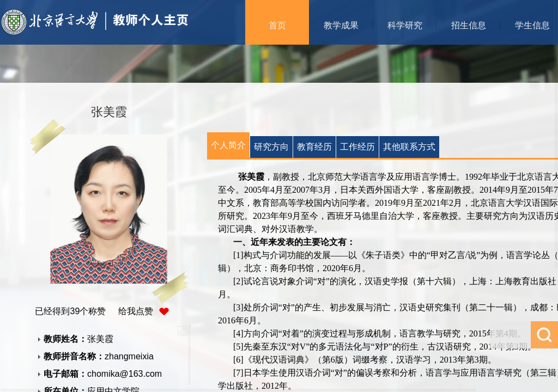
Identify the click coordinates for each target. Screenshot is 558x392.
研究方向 (271, 147)
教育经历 (314, 147)
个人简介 (228, 145)
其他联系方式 (409, 147)
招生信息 (469, 25)
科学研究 (405, 25)
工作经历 (357, 147)
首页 (277, 25)
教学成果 (341, 25)
